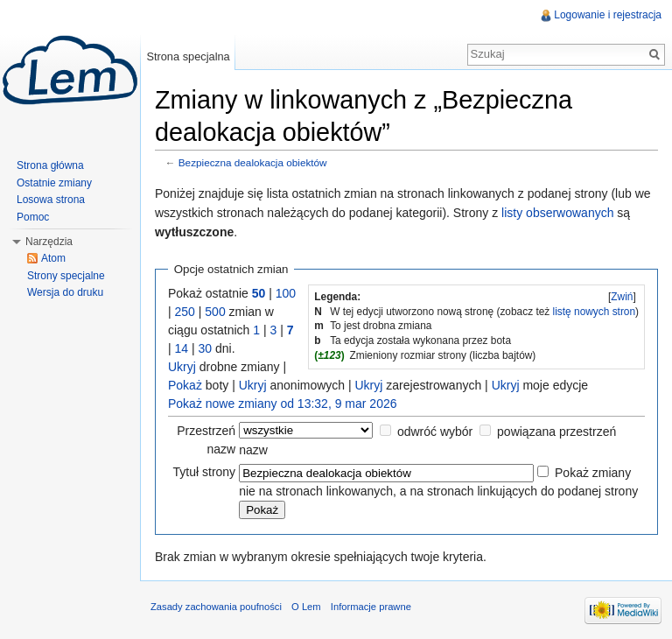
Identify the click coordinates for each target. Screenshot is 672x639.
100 (286, 293)
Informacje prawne (371, 607)
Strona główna (50, 165)
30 (206, 348)
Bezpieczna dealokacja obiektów (253, 162)
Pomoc (33, 217)
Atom (53, 258)
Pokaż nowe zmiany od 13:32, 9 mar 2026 (283, 404)
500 (215, 312)
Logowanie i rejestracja (608, 15)
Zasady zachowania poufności (216, 607)
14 (182, 348)
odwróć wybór (435, 432)
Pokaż (185, 385)
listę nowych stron (595, 312)
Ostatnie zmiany (54, 183)
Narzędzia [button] (49, 242)
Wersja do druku (65, 292)
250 (185, 312)
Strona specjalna (188, 56)
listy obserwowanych (557, 213)
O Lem (306, 607)
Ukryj (182, 367)
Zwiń (622, 297)
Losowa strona (51, 200)
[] (622, 297)
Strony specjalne (66, 276)
